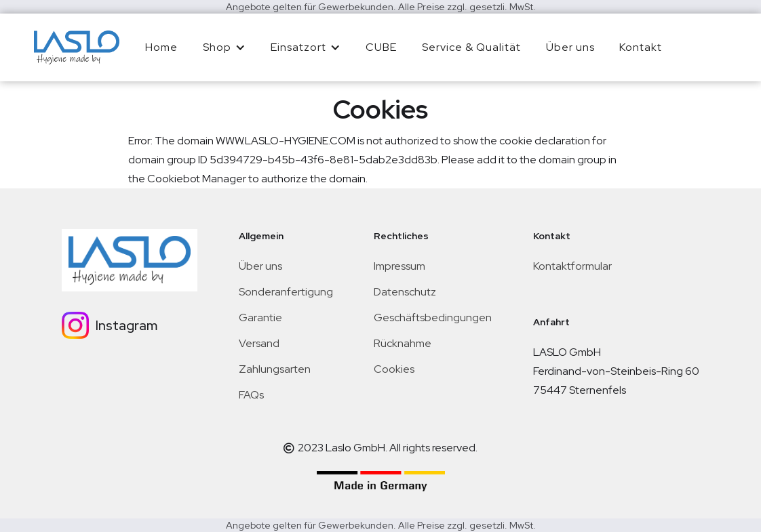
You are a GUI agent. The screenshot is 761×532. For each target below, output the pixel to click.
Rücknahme (403, 343)
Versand (259, 343)
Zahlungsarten (275, 369)
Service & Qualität (471, 47)
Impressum (399, 266)
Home (161, 47)
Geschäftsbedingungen (433, 318)
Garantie (260, 318)
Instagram (126, 325)
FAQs (251, 395)
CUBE (381, 47)
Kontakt (641, 47)
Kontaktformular (572, 266)
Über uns (570, 47)
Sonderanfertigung (286, 292)
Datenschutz (405, 292)
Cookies (394, 369)
